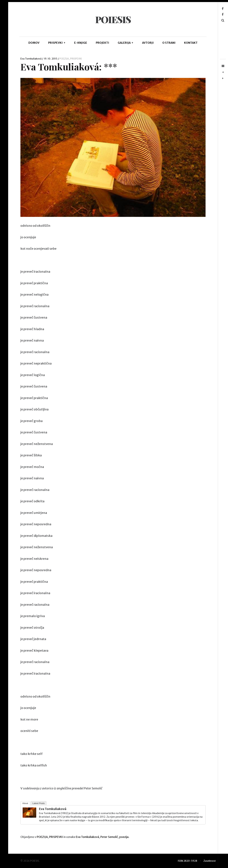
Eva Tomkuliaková (31, 59)
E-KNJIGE (81, 43)
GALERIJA (126, 43)
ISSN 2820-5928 (188, 861)
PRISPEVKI (57, 43)
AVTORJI (148, 43)
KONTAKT (191, 43)
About (25, 803)
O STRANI (169, 43)
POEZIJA (64, 59)
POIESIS (113, 19)
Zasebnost (210, 861)
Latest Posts (39, 803)
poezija (124, 837)
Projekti (102, 43)
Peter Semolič (109, 837)
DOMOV (34, 43)
